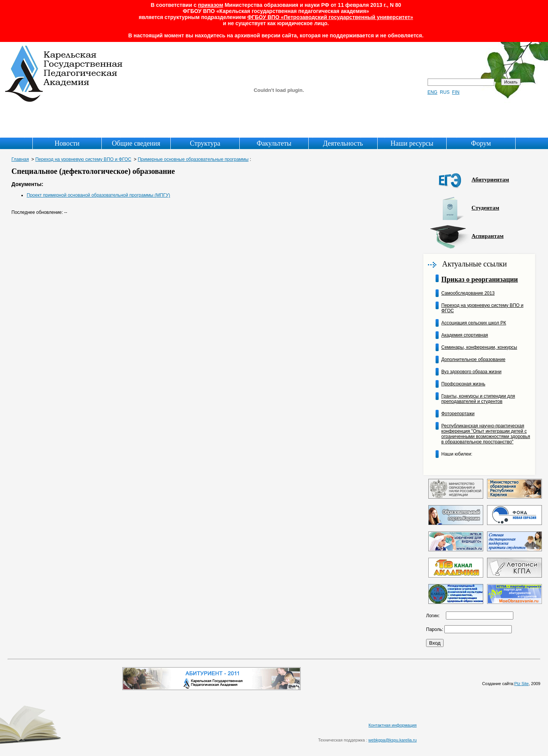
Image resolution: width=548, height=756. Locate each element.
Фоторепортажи (458, 414)
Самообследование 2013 (468, 293)
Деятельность (343, 143)
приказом (211, 5)
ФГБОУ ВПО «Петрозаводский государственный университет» (330, 17)
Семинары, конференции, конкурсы (479, 347)
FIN (456, 92)
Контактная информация (393, 725)
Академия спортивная (465, 335)
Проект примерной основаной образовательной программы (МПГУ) (98, 195)
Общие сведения (136, 143)
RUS (445, 92)
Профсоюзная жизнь (463, 384)
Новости (67, 143)
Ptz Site (522, 684)
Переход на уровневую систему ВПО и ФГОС (83, 159)
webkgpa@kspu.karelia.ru (393, 740)
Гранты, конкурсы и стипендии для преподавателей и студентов (478, 399)
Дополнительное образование (473, 360)
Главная (20, 159)
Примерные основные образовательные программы (193, 159)
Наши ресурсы (412, 143)
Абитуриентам (490, 180)
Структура (205, 143)
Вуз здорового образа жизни (471, 372)
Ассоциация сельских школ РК (474, 323)
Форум (481, 143)
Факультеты (274, 143)
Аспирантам (487, 236)
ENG (433, 92)
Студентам (485, 208)
